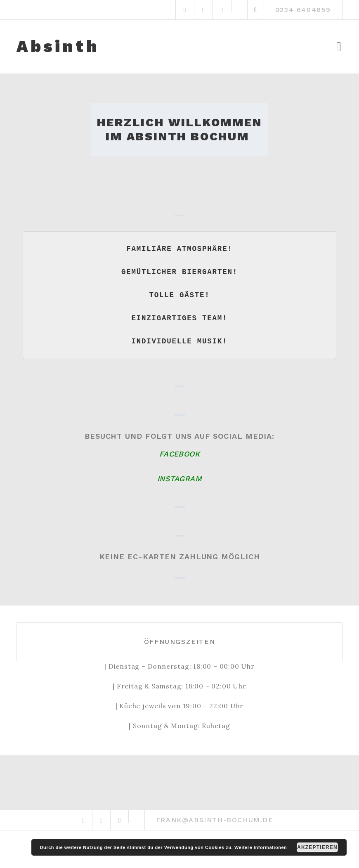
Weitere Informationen (261, 847)
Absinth (58, 47)
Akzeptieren (317, 847)
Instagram (179, 479)
